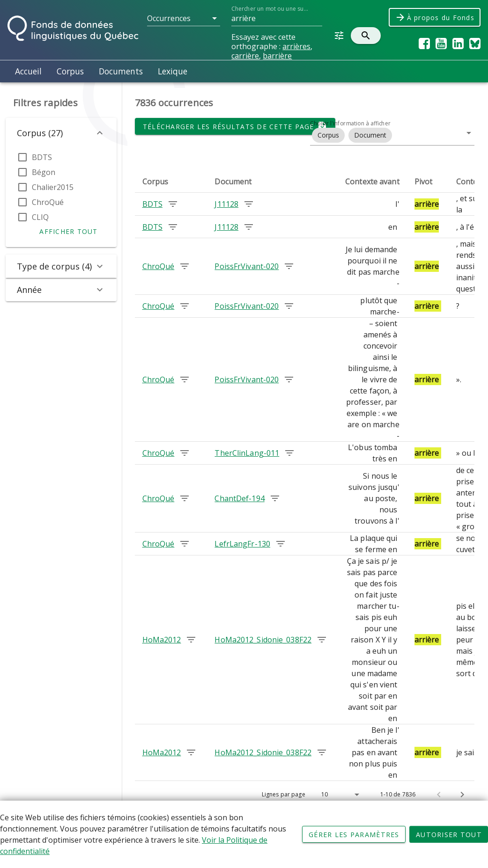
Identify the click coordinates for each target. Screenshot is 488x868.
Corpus (70, 71)
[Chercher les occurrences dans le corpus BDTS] (173, 204)
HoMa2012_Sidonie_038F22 (263, 640)
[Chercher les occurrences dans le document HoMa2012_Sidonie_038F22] (322, 640)
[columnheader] (171, 182)
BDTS (42, 157)
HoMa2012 (162, 640)
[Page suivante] (462, 795)
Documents (121, 71)
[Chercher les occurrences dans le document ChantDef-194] (275, 498)
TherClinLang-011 (247, 453)
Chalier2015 (53, 187)
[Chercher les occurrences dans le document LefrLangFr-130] (281, 544)
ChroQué (48, 202)
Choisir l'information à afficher (350, 123)
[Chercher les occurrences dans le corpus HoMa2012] (191, 640)
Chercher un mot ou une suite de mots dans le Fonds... (270, 9)
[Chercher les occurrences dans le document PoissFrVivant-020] (289, 266)
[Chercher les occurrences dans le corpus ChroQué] (185, 266)
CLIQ (40, 217)
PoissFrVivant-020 (247, 266)
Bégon (44, 172)
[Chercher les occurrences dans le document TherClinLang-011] (289, 453)
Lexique (173, 71)
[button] (184, 18)
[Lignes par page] (340, 795)
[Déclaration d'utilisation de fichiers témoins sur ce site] (244, 834)
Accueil (28, 71)
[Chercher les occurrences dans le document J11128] (249, 204)
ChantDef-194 (239, 498)
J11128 (226, 204)
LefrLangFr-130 (242, 544)
